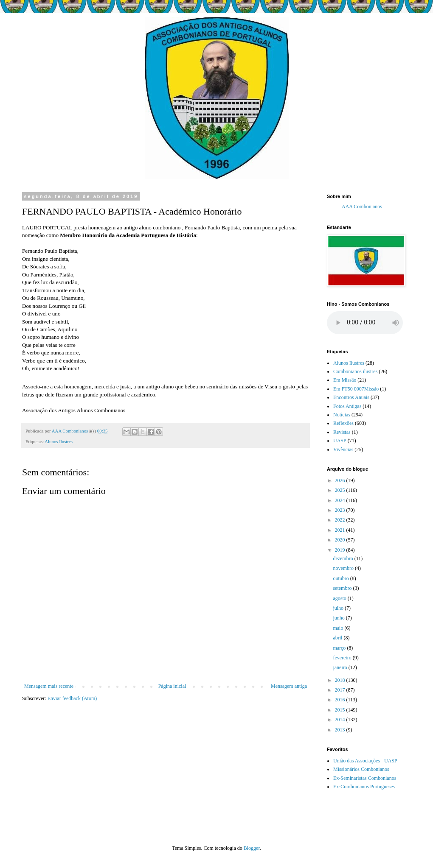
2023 (341, 510)
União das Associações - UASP (365, 761)
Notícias (342, 415)
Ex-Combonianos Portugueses (364, 787)
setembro (343, 588)
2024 (341, 500)
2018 (341, 680)
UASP (340, 441)
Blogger (252, 848)
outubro (341, 578)
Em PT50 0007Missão (356, 389)
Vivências (343, 449)
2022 (341, 520)
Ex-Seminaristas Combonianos (365, 778)
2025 (341, 490)
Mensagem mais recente (49, 686)
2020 (341, 540)
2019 (341, 550)
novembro (344, 568)
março (340, 648)
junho (339, 618)
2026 (341, 480)
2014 (341, 720)
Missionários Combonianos (361, 769)
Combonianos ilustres (355, 371)
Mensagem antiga (289, 686)
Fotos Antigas (347, 406)
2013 (341, 730)
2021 (341, 530)
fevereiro (343, 658)
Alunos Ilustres (59, 441)
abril (338, 638)
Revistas (342, 432)
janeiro (340, 667)
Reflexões (343, 423)
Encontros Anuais (351, 397)
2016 (341, 700)
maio (339, 628)
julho (339, 608)
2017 (341, 690)
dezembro (343, 558)
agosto (340, 598)
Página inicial (172, 686)
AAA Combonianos (362, 207)
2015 (341, 710)
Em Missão (345, 380)
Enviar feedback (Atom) (72, 698)
